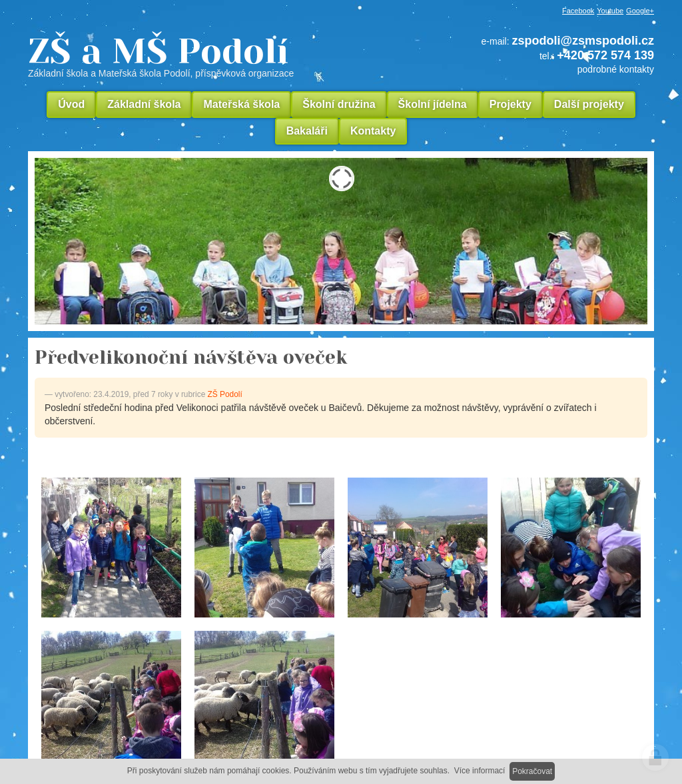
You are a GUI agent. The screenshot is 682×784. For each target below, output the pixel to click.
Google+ (640, 11)
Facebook (578, 11)
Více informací (480, 771)
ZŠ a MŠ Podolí (208, 56)
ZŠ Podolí (225, 394)
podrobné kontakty (616, 69)
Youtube (610, 11)
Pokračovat (532, 771)
